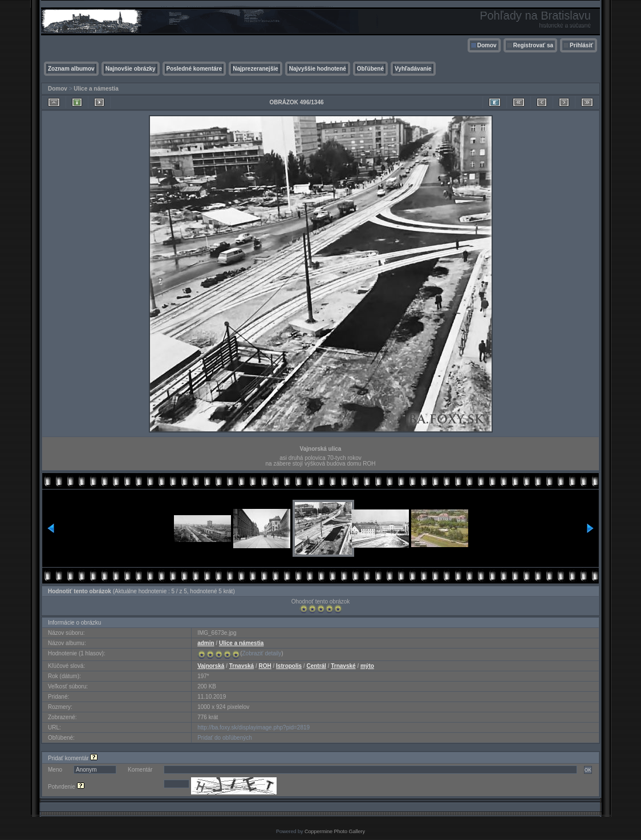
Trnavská (242, 666)
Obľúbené (370, 69)
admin (206, 643)
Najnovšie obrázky (131, 69)
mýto (367, 666)
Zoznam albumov (71, 69)
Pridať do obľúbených (225, 738)
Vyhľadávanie (413, 69)
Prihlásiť (581, 45)
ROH (265, 666)
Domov (487, 45)
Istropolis (289, 666)
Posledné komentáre (194, 69)
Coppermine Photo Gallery (335, 831)
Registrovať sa (533, 45)
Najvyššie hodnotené (318, 69)
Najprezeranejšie (255, 69)
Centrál (316, 666)
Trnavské (343, 666)
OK (588, 770)
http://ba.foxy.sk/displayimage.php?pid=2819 (253, 727)
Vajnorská (211, 666)
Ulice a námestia (96, 89)
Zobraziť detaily (262, 653)
